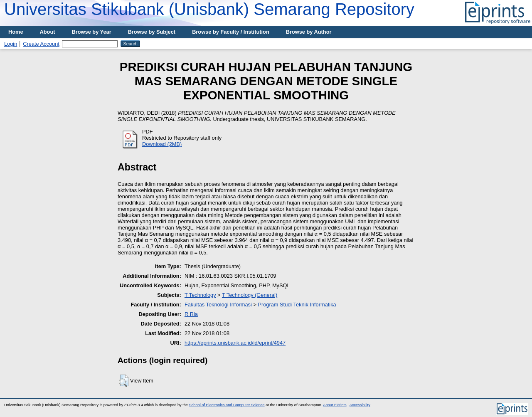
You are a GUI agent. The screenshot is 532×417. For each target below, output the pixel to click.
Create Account (41, 44)
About (48, 32)
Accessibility (360, 405)
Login (11, 44)
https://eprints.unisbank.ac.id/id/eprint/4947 (235, 343)
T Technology (200, 295)
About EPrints (335, 405)
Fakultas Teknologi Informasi (218, 305)
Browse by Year (92, 32)
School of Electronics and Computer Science (227, 405)
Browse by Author (309, 32)
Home (16, 32)
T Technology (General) (250, 295)
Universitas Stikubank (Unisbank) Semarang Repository (209, 9)
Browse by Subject (152, 32)
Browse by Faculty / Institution (231, 32)
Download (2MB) (162, 144)
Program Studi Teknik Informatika (297, 305)
